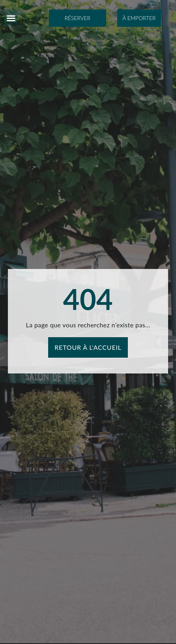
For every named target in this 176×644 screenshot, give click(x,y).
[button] (11, 18)
